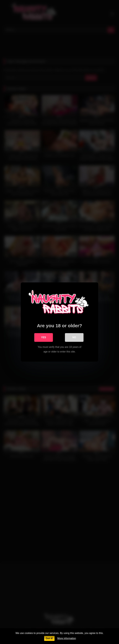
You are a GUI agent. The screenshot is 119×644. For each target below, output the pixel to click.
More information (67, 638)
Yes (44, 337)
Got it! (49, 638)
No (74, 337)
